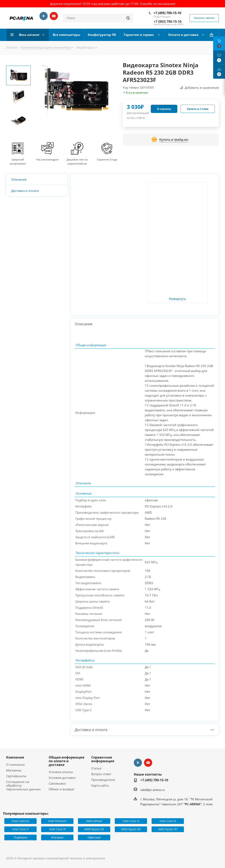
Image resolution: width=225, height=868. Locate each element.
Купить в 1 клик (198, 109)
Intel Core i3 (131, 821)
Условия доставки (62, 778)
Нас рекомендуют (47, 159)
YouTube (54, 16)
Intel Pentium (57, 821)
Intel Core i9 (57, 829)
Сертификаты (16, 776)
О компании (15, 764)
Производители (103, 780)
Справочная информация (103, 759)
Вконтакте (44, 16)
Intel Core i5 (168, 821)
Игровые (57, 837)
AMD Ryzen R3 (94, 829)
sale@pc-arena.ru (152, 790)
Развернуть (178, 299)
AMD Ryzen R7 (168, 829)
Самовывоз (57, 783)
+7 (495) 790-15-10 (167, 13)
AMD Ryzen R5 (131, 829)
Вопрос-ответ (101, 774)
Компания (15, 757)
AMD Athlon (94, 821)
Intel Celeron (20, 821)
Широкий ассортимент (18, 162)
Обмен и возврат (62, 789)
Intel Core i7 (21, 829)
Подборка (20, 837)
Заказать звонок (204, 18)
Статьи (96, 768)
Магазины (14, 770)
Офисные (94, 837)
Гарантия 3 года (107, 159)
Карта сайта (100, 785)
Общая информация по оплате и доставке (66, 761)
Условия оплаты (61, 772)
